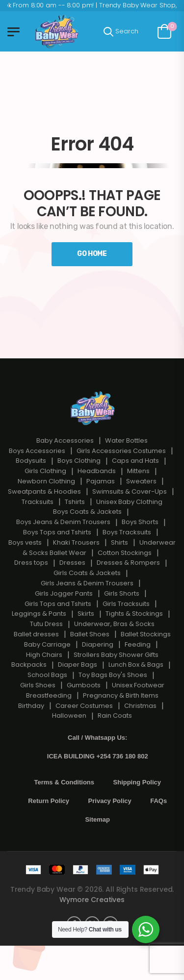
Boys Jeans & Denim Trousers (63, 522)
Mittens (138, 471)
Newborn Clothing (46, 481)
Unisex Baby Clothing (129, 502)
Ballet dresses (36, 634)
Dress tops (31, 563)
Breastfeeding (49, 695)
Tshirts (75, 502)
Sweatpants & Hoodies (44, 491)
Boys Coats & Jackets (87, 512)
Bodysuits (31, 461)
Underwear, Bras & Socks (114, 624)
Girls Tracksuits (126, 604)
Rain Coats (115, 716)
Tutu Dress (46, 624)
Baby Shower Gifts (130, 655)
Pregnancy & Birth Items (121, 695)
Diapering (98, 644)
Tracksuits (38, 502)
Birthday (31, 706)
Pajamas (101, 481)
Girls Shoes (38, 685)
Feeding (138, 644)
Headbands (97, 471)
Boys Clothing (79, 461)
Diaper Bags (78, 665)
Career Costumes (84, 706)
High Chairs (44, 655)
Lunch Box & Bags (136, 665)
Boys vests (25, 542)
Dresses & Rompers (128, 563)
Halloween (69, 716)
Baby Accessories (65, 440)
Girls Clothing (45, 471)
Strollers (87, 655)
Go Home (92, 254)
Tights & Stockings (134, 614)
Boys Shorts (140, 522)
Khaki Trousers (76, 542)
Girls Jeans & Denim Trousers (87, 583)
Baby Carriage (47, 644)
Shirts (119, 542)
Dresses (72, 563)
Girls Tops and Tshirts (58, 604)
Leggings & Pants (39, 614)
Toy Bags (93, 675)
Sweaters (141, 481)
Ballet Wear (68, 553)
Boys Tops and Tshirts (57, 532)
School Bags (47, 675)
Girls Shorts (122, 593)
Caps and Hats (135, 461)
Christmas (140, 706)
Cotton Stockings (125, 553)
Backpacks (29, 665)
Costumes (149, 451)
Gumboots (84, 685)
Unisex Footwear (138, 685)
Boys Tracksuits (127, 532)
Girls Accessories (104, 451)
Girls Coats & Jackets (87, 573)
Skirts (86, 614)
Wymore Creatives (92, 900)
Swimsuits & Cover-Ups (130, 491)
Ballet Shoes (90, 634)
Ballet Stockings (146, 634)
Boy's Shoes (128, 675)
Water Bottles (126, 440)
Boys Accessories (37, 451)
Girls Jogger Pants (64, 593)
